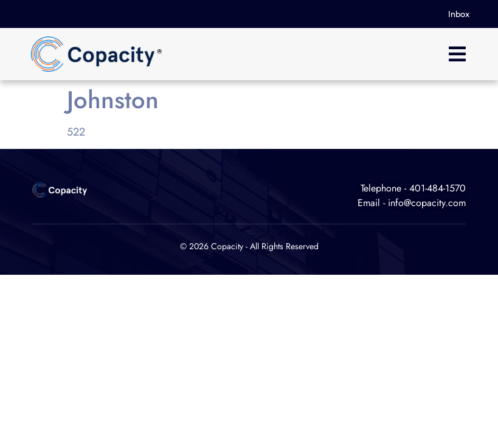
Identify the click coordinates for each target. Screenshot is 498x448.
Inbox (459, 14)
